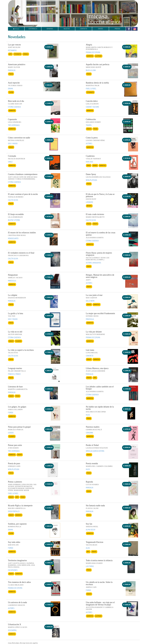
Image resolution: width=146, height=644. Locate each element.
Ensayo (89, 129)
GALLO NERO (90, 301)
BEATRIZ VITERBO (14, 220)
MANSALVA (12, 70)
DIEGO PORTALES (14, 511)
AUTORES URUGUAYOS (93, 263)
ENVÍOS (100, 29)
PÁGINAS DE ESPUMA (93, 52)
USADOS (11, 433)
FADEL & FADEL (91, 89)
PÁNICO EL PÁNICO (14, 374)
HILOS (88, 415)
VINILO (10, 162)
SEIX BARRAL (12, 630)
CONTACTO (84, 29)
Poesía (11, 74)
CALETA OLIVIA (13, 200)
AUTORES (89, 143)
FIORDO (11, 413)
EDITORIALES (33, 29)
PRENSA (117, 29)
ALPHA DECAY (91, 530)
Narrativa (90, 56)
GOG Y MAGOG (13, 143)
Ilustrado (98, 56)
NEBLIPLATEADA (91, 180)
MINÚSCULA (12, 281)
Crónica (26, 54)
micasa (16, 29)
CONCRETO (90, 356)
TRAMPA (89, 125)
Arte (10, 54)
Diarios (95, 165)
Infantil (89, 206)
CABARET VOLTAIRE (93, 107)
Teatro (11, 92)
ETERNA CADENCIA (14, 107)
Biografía (19, 515)
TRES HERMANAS (14, 125)
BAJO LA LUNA (91, 70)
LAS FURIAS (90, 566)
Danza (89, 165)
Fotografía (18, 54)
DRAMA (10, 89)
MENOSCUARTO (13, 238)
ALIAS (88, 548)
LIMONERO (89, 202)
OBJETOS (67, 29)
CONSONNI (89, 433)
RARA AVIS (89, 162)
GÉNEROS (50, 29)
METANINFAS (12, 50)
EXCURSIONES (13, 570)
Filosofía (18, 341)
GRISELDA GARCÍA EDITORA (95, 451)
